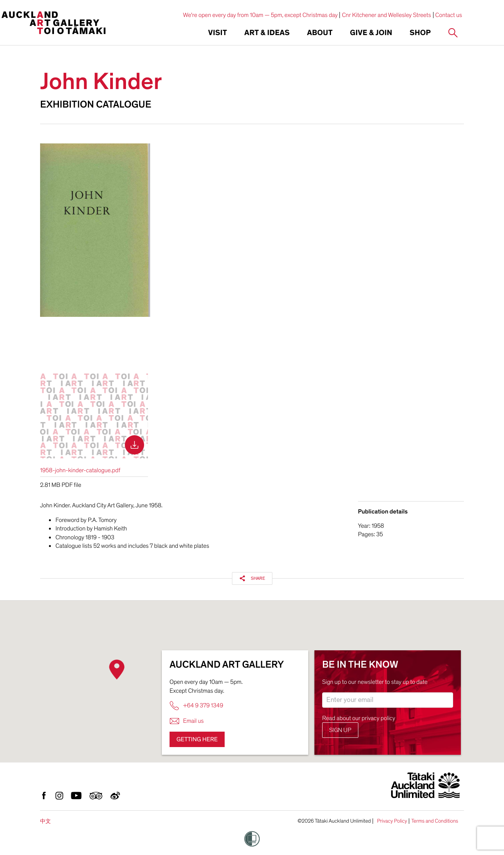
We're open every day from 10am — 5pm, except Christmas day (260, 15)
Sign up (340, 730)
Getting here (197, 739)
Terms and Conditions (435, 821)
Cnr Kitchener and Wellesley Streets (386, 15)
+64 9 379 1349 (196, 706)
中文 (45, 821)
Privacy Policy (392, 821)
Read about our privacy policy (359, 718)
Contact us (449, 15)
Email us (187, 721)
